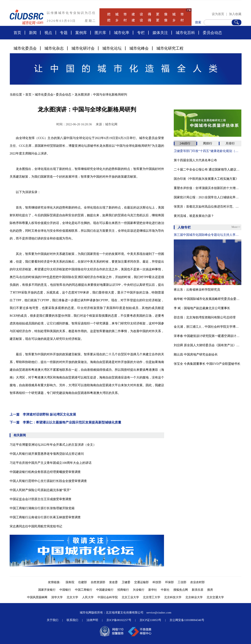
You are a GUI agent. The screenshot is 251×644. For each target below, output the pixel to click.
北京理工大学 (152, 597)
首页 (17, 33)
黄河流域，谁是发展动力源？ (194, 216)
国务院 (70, 582)
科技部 (157, 582)
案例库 (81, 33)
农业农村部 (197, 582)
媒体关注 (160, 33)
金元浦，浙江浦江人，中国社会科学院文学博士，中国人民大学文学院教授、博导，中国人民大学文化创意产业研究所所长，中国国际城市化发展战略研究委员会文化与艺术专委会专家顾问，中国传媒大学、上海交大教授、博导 (208, 327)
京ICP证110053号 (151, 620)
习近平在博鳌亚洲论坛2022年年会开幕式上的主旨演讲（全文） (53, 445)
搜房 (210, 590)
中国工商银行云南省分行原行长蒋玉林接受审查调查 (45, 517)
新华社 (153, 590)
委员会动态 (212, 33)
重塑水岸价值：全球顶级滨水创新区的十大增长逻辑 (208, 188)
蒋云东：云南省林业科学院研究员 (197, 290)
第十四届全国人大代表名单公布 (195, 160)
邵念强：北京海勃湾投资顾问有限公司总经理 (205, 317)
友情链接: (55, 582)
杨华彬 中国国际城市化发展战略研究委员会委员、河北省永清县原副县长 (208, 299)
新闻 (33, 33)
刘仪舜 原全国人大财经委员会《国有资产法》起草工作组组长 (208, 345)
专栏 (141, 33)
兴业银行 (139, 590)
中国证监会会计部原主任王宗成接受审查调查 (41, 499)
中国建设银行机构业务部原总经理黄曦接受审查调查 (45, 472)
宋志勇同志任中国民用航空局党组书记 (36, 526)
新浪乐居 (198, 590)
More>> (236, 227)
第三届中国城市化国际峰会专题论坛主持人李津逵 (208, 235)
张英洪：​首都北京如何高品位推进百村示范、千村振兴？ (208, 207)
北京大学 (72, 597)
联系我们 (72, 620)
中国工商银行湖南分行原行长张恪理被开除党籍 (42, 508)
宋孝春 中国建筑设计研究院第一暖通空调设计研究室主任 (208, 336)
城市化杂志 (54, 48)
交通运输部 (141, 582)
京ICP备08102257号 (119, 620)
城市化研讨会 (83, 48)
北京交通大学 (215, 597)
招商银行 (123, 590)
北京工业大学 (130, 597)
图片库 (100, 33)
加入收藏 (235, 14)
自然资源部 (98, 582)
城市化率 (122, 33)
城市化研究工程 (170, 48)
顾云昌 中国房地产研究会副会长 (196, 354)
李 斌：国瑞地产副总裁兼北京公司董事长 (202, 308)
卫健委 (126, 582)
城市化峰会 (139, 48)
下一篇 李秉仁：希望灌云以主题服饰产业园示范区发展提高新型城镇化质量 (65, 422)
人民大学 (88, 597)
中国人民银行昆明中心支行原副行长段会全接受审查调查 (48, 481)
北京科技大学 (173, 597)
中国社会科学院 (108, 597)
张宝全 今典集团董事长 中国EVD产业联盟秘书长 (207, 364)
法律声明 (92, 620)
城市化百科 (185, 33)
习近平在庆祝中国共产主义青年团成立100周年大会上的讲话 (51, 463)
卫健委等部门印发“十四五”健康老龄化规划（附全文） (208, 151)
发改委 (113, 582)
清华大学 (57, 597)
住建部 (83, 582)
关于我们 (53, 620)
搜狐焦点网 (181, 590)
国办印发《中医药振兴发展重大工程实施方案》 (206, 179)
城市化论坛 (112, 48)
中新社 (165, 590)
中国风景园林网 (37, 597)
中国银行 (65, 590)
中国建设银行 (105, 590)
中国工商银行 (84, 590)
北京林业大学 (194, 597)
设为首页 (218, 14)
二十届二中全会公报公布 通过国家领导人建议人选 (208, 169)
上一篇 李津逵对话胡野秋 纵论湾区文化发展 (43, 414)
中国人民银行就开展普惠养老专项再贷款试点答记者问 (47, 454)
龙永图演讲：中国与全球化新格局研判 (101, 95)
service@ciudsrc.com (159, 613)
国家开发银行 (47, 590)
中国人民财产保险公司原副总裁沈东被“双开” (40, 490)
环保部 (169, 582)
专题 (64, 33)
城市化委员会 (25, 48)
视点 (48, 33)
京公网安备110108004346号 (187, 620)
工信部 (182, 582)
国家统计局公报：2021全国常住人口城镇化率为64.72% (208, 197)
